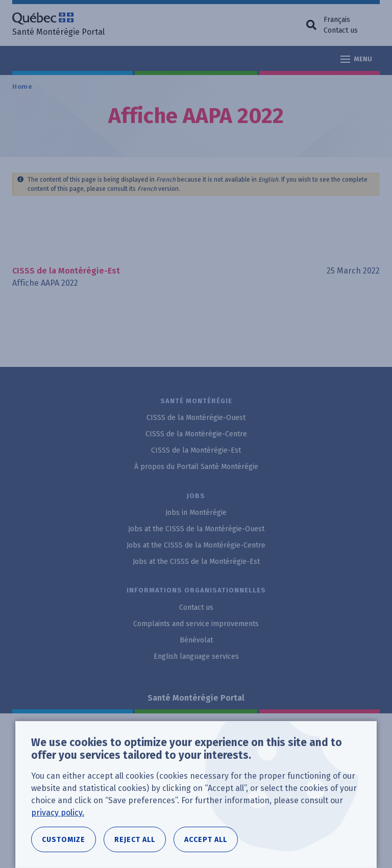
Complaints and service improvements (196, 624)
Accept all (206, 840)
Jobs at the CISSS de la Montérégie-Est (196, 562)
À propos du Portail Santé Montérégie (196, 467)
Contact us (341, 30)
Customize (64, 840)
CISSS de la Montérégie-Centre (196, 434)
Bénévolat (196, 640)
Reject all (135, 840)
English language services (196, 656)
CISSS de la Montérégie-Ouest (196, 418)
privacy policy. (58, 813)
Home (22, 86)
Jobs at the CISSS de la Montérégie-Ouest (196, 529)
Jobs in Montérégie (196, 513)
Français (337, 20)
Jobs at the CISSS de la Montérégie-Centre (196, 545)
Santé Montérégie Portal (196, 698)
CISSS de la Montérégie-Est (196, 450)
